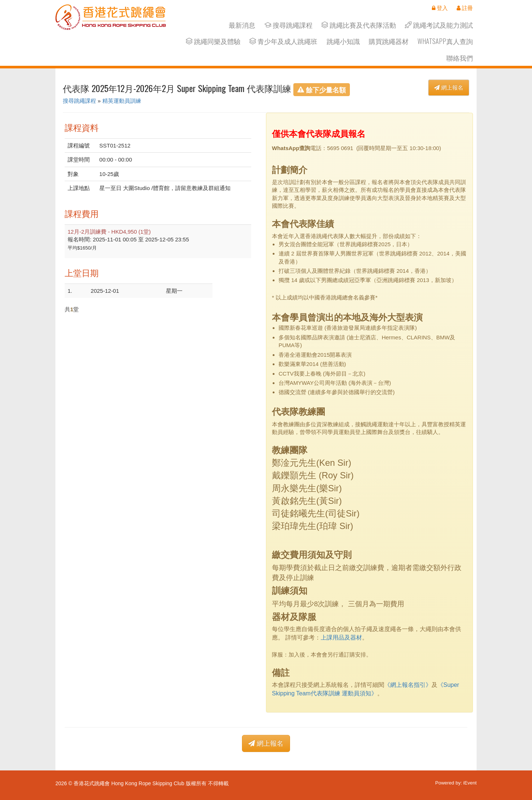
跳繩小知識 (343, 41)
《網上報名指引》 (408, 685)
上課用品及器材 (341, 638)
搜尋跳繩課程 (289, 25)
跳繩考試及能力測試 (439, 25)
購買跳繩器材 (389, 41)
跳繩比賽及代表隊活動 (359, 25)
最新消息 (242, 25)
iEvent (470, 783)
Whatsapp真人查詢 (445, 41)
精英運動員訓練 (122, 101)
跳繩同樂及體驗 (213, 41)
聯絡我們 (460, 58)
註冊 (465, 8)
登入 (440, 8)
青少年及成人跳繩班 (283, 41)
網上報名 (449, 87)
